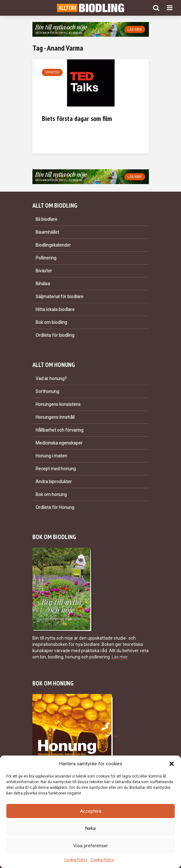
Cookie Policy (76, 860)
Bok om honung (51, 494)
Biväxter (44, 271)
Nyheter (52, 72)
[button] (172, 764)
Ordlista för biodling (55, 335)
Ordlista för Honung (55, 507)
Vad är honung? (51, 379)
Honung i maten (51, 456)
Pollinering (46, 258)
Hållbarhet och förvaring (59, 430)
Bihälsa (43, 284)
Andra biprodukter (54, 482)
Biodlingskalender (53, 245)
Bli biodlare (46, 219)
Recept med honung (56, 469)
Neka (90, 828)
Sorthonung (47, 391)
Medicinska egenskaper (59, 443)
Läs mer (120, 657)
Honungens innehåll (55, 417)
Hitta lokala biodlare (55, 309)
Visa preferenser (91, 846)
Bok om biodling (51, 322)
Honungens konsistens (58, 404)
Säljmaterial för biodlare (59, 297)
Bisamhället (47, 232)
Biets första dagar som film (77, 118)
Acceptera (91, 811)
